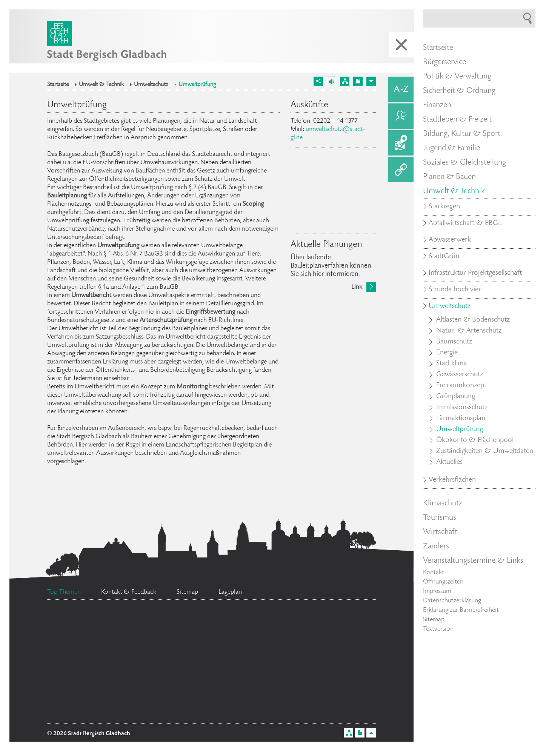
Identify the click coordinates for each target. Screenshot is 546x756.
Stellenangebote (109, 711)
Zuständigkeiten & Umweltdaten (485, 451)
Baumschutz (454, 342)
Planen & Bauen (449, 177)
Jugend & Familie (451, 148)
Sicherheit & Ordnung (459, 91)
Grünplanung (456, 397)
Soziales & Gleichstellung (464, 163)
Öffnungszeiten (443, 582)
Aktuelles (449, 462)
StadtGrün (444, 257)
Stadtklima (452, 364)
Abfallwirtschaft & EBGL (465, 223)
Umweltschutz (151, 85)
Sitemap (434, 620)
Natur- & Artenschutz (469, 331)
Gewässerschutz (460, 375)
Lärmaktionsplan (461, 419)
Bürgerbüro (328, 625)
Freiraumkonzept (461, 386)
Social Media (99, 628)
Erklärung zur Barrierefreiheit (461, 610)
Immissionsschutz (462, 408)
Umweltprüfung (197, 85)
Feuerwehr (335, 668)
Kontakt (434, 573)
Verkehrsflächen (452, 480)
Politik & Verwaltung (457, 77)
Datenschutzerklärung (452, 601)
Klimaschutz (443, 503)
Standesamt (218, 632)
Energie (447, 353)
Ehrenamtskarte (192, 696)
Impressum (437, 591)
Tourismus (440, 518)
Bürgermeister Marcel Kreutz (304, 696)
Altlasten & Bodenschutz (473, 320)
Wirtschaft (440, 532)
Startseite (58, 85)
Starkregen (444, 207)
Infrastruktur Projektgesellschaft (475, 273)
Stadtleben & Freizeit (457, 120)
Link (357, 287)
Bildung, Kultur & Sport (462, 134)
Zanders (436, 547)
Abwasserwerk (450, 240)
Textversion (438, 629)
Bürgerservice (444, 62)
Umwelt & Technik (101, 85)
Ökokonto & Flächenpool (475, 440)
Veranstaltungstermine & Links (473, 561)
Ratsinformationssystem (99, 696)
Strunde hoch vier (455, 290)
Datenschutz (104, 655)
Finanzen (437, 105)
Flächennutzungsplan (217, 651)
